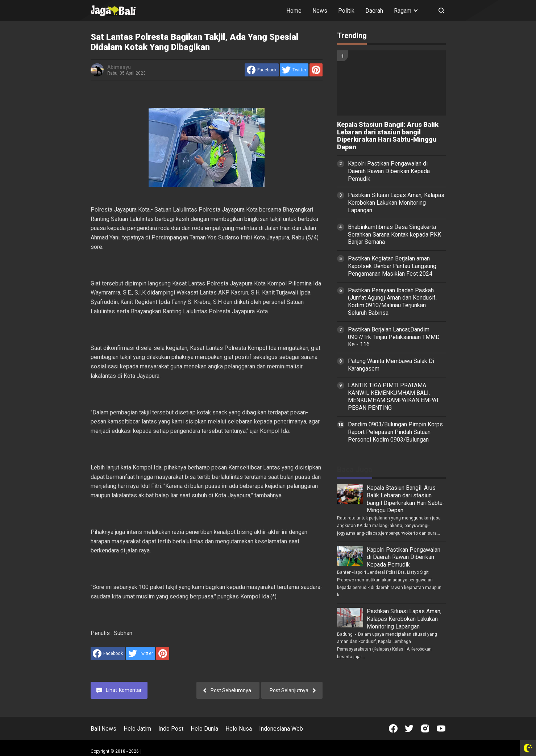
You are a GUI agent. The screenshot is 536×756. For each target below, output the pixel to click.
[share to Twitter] (294, 70)
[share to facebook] (262, 70)
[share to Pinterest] (316, 70)
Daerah (374, 11)
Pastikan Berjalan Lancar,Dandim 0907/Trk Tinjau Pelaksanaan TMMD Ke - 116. (394, 337)
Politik (346, 11)
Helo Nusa (239, 729)
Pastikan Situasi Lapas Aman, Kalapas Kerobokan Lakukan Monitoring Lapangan (396, 203)
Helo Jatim (137, 729)
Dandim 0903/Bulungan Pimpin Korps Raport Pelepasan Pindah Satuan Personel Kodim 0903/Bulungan (395, 432)
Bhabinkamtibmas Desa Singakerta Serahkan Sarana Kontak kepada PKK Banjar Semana (394, 235)
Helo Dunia (204, 729)
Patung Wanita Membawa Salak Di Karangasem (391, 365)
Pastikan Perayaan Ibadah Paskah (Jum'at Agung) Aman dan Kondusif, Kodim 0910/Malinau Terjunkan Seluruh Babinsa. (392, 302)
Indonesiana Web (281, 729)
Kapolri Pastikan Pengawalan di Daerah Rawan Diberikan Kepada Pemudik (389, 171)
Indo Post (171, 729)
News (320, 11)
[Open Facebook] (393, 728)
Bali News (103, 729)
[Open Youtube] (441, 728)
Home (294, 11)
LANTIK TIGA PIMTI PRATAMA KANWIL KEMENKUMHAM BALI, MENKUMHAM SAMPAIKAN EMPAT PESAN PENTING (394, 396)
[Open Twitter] (409, 728)
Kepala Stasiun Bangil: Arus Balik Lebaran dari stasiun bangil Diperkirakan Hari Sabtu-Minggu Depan (388, 136)
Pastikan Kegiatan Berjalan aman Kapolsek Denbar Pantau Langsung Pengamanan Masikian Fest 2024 (392, 266)
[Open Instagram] (425, 728)
